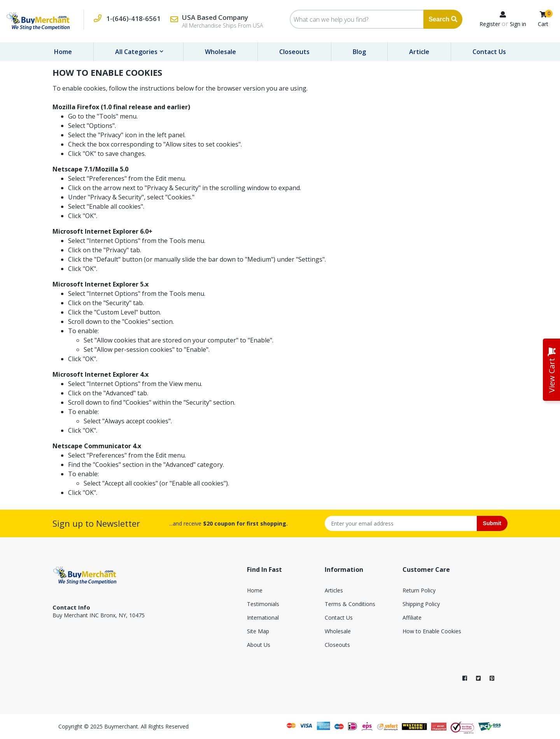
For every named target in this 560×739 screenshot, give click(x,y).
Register (490, 24)
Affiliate (412, 618)
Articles (334, 590)
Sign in (518, 24)
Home (63, 52)
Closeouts (294, 52)
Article (419, 52)
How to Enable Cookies (432, 631)
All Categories (137, 52)
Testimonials (263, 604)
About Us (259, 645)
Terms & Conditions (350, 604)
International (263, 618)
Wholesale (220, 52)
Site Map (258, 631)
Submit (492, 523)
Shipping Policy (421, 604)
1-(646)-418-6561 (133, 18)
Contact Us (489, 52)
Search (443, 19)
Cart (543, 24)
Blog (359, 52)
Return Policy (419, 590)
